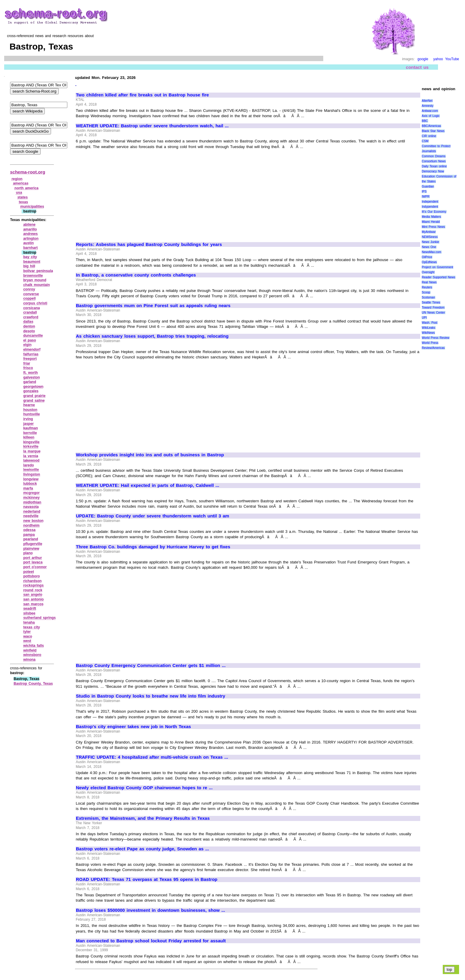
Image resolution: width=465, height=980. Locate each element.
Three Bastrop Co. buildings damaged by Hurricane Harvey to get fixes (153, 547)
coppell (29, 298)
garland (30, 382)
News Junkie (430, 242)
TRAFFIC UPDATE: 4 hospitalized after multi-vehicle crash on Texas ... (152, 757)
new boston (33, 521)
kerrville (30, 433)
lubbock (30, 484)
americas (21, 183)
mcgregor (31, 493)
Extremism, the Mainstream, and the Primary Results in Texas (143, 818)
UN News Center (433, 313)
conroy (29, 289)
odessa (29, 530)
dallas (28, 322)
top (449, 969)
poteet (28, 572)
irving (28, 419)
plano (28, 553)
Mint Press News (433, 227)
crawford (31, 317)
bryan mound (35, 280)
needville (31, 516)
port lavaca (33, 562)
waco (28, 636)
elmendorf (32, 350)
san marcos (33, 604)
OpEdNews (429, 262)
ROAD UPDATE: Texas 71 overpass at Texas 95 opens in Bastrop (147, 879)
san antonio (33, 599)
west (27, 641)
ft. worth (30, 373)
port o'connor (35, 567)
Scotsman (428, 297)
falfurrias (31, 354)
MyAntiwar (429, 232)
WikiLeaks (429, 328)
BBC (425, 121)
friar (27, 363)
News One (429, 247)
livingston (32, 474)
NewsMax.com (431, 252)
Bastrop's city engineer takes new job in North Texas (133, 727)
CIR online (429, 136)
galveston (31, 377)
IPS (424, 192)
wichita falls (34, 646)
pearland (31, 539)
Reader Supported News (438, 277)
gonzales (31, 391)
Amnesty (427, 106)
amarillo (30, 229)
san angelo (33, 595)
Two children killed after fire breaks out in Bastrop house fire (142, 95)
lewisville (31, 470)
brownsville (33, 276)
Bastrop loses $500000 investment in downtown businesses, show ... (151, 910)
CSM (425, 141)
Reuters (427, 287)
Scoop (426, 292)
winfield (30, 650)
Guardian (428, 186)
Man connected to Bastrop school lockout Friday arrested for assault (151, 941)
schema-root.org (28, 172)
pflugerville (33, 544)
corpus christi (35, 303)
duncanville (33, 336)
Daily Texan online (434, 166)
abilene (29, 225)
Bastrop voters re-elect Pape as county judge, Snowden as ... (142, 849)
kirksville (31, 447)
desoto (29, 331)
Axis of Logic (431, 116)
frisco (28, 368)
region (17, 179)
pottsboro (31, 576)
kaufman (30, 428)
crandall (30, 312)
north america (27, 188)
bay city (30, 257)
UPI (424, 318)
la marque (32, 451)
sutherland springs (39, 618)
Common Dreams (434, 156)
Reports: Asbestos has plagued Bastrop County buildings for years (149, 244)
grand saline (34, 401)
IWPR (426, 197)
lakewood (31, 460)
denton (29, 326)
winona (29, 660)
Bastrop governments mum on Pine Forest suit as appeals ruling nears (153, 306)
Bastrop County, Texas (33, 684)
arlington (31, 239)
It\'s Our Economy (434, 212)
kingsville (31, 442)
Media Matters (431, 217)
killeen (29, 437)
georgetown (33, 387)
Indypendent (430, 207)
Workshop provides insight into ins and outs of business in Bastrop (150, 455)
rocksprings (33, 585)
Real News (429, 282)
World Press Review (435, 338)
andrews (30, 234)
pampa (29, 535)
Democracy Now (433, 171)
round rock (33, 590)
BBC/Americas (431, 126)
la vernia (31, 456)
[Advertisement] (126, 193)
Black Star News (433, 131)
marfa (28, 488)
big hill (29, 266)
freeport (30, 359)
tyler (27, 632)
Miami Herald (431, 222)
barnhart (30, 248)
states (23, 197)
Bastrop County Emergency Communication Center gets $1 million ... (151, 665)
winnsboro (32, 655)
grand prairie (34, 396)
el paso (30, 340)
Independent (430, 202)
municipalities (32, 207)
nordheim (31, 525)
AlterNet (427, 101)
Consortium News (434, 161)
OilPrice (427, 257)
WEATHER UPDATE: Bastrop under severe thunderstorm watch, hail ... (152, 126)
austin (28, 243)
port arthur (32, 558)
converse (31, 294)
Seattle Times (431, 302)
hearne (29, 405)
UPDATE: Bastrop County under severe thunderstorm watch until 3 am (153, 516)
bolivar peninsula (38, 271)
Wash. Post (429, 323)
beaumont (32, 262)
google (423, 59)
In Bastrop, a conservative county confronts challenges (136, 275)
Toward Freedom (433, 308)
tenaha (29, 622)
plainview (31, 549)
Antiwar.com (430, 111)
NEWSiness (430, 237)
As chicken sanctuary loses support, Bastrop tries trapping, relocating (152, 336)
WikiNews (428, 333)
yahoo (438, 59)
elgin (27, 345)
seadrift (30, 609)
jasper (28, 424)
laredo (28, 465)
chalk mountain (36, 285)
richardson (32, 581)
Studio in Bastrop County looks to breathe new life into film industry (151, 696)
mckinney (31, 498)
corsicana (31, 308)
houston (30, 410)
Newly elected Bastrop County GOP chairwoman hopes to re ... (144, 788)
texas (24, 202)
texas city (31, 627)
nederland (32, 512)
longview (31, 479)
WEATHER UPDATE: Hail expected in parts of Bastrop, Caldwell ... (148, 485)
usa (19, 193)
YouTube (452, 59)
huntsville (31, 414)
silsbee (29, 613)
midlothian (32, 502)
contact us (417, 67)
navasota (31, 507)
